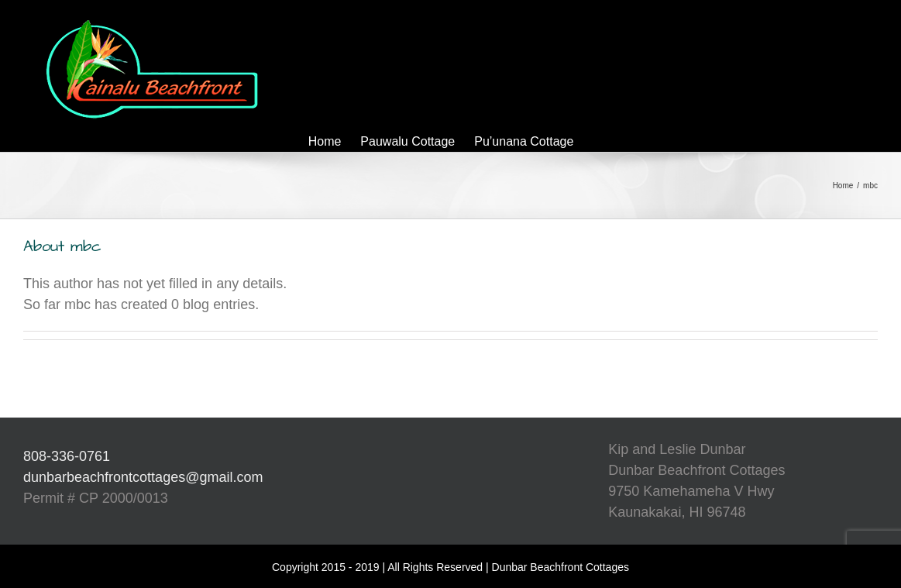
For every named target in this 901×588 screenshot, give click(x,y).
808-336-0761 (67, 456)
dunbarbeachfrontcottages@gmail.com (143, 477)
